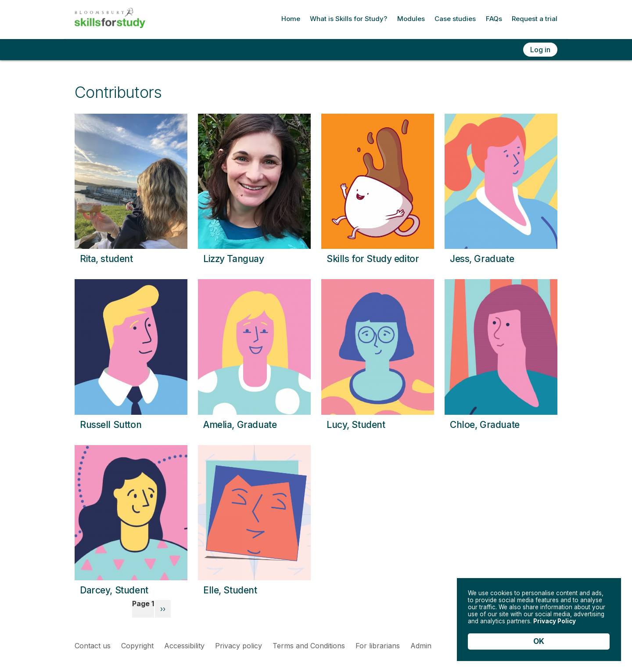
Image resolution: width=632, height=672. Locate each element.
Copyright (137, 646)
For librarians (378, 646)
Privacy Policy (494, 618)
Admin (421, 646)
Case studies (455, 19)
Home (291, 19)
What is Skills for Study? (348, 19)
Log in (540, 50)
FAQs (494, 19)
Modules (411, 19)
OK (539, 641)
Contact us (93, 646)
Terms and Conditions (309, 646)
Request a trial (535, 19)
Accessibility (184, 646)
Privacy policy (239, 646)
